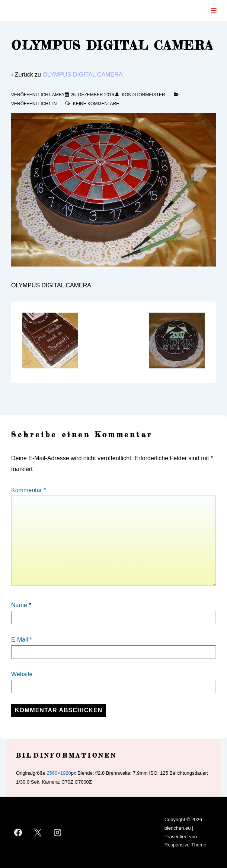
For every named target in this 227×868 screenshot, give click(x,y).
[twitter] (38, 833)
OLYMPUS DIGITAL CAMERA (82, 75)
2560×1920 (59, 773)
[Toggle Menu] (214, 11)
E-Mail (20, 640)
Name (19, 605)
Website (22, 674)
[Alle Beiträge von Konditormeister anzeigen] (141, 95)
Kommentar (28, 490)
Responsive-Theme (186, 845)
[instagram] (58, 833)
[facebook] (18, 833)
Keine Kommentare (96, 104)
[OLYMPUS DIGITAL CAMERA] (92, 95)
